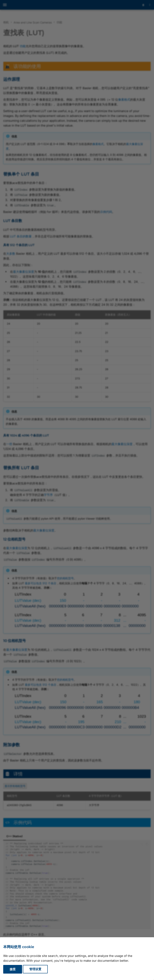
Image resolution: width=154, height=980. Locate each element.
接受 (13, 969)
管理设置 (35, 969)
